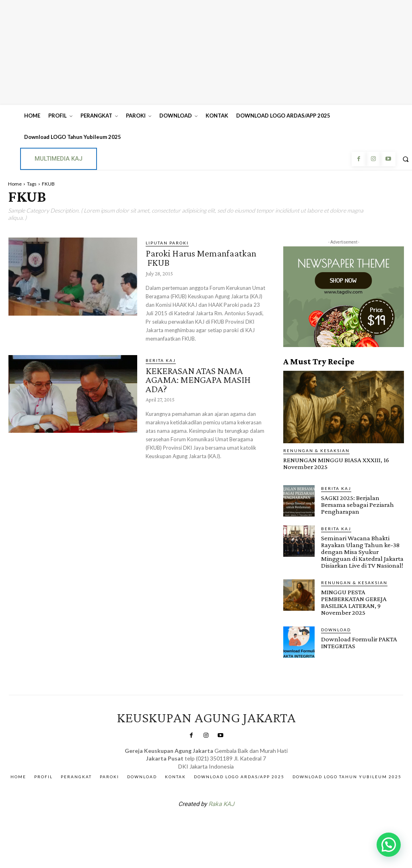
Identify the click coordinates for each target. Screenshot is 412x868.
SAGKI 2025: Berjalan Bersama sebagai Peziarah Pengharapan (357, 504)
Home (15, 184)
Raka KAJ (221, 804)
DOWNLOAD (336, 629)
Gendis (230, 825)
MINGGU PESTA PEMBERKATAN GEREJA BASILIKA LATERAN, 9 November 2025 (354, 602)
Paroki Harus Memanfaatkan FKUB (201, 257)
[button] (389, 845)
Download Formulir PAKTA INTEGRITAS (359, 642)
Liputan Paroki (167, 243)
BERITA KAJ (161, 360)
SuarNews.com (194, 825)
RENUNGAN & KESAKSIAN (316, 451)
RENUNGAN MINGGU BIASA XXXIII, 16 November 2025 (336, 463)
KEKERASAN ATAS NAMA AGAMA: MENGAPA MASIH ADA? (198, 378)
